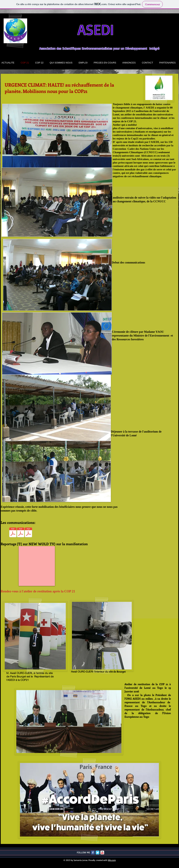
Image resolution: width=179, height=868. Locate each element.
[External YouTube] (37, 566)
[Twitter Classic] (98, 853)
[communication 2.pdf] (13, 533)
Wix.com (112, 860)
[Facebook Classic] (93, 853)
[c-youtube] (102, 853)
